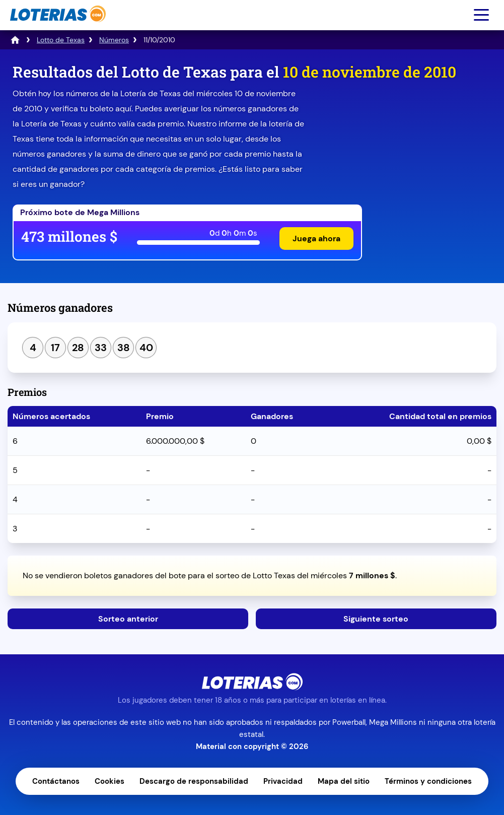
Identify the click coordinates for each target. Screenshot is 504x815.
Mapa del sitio (344, 781)
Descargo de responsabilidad (194, 781)
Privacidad (283, 781)
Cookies (110, 781)
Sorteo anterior (128, 619)
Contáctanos (56, 781)
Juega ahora (316, 239)
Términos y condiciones (428, 781)
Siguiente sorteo (376, 619)
